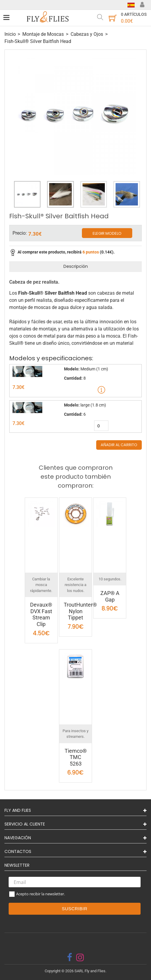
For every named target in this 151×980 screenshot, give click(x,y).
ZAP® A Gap (110, 596)
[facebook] (70, 957)
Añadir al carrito (119, 445)
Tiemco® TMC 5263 (76, 757)
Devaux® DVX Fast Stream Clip (41, 614)
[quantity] (101, 426)
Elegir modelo (107, 233)
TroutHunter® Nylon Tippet (80, 611)
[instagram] (80, 957)
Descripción (76, 266)
